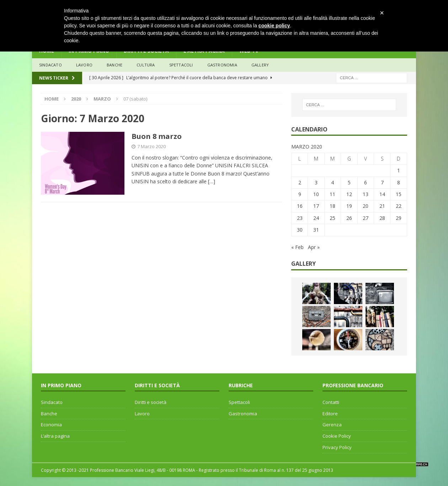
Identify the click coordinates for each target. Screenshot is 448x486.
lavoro (84, 65)
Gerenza (332, 425)
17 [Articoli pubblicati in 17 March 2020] (316, 206)
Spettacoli (181, 65)
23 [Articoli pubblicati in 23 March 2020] (300, 218)
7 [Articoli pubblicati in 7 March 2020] (382, 182)
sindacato (50, 65)
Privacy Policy (337, 447)
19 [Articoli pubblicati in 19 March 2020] (349, 206)
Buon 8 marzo (157, 136)
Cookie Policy (337, 436)
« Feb (297, 247)
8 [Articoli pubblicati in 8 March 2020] (399, 182)
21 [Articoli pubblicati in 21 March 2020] (382, 206)
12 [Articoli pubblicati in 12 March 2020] (349, 194)
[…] (212, 181)
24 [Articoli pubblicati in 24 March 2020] (316, 218)
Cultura (146, 65)
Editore (330, 414)
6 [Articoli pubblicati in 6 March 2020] (366, 182)
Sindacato (52, 402)
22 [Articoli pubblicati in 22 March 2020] (399, 206)
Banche (49, 414)
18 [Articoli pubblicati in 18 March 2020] (332, 206)
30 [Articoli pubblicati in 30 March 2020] (300, 230)
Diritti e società (151, 402)
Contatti (331, 402)
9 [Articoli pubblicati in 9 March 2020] (300, 194)
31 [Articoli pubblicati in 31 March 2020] (316, 230)
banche (114, 65)
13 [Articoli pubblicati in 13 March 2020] (366, 194)
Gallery (260, 65)
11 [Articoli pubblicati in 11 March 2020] (332, 194)
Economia (51, 425)
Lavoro (142, 414)
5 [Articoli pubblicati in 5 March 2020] (349, 182)
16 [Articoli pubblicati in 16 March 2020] (300, 206)
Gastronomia (222, 65)
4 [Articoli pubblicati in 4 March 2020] (332, 182)
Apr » (314, 247)
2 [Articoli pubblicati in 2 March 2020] (300, 182)
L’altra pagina (55, 436)
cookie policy (274, 26)
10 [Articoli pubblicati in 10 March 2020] (316, 194)
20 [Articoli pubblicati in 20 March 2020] (366, 206)
